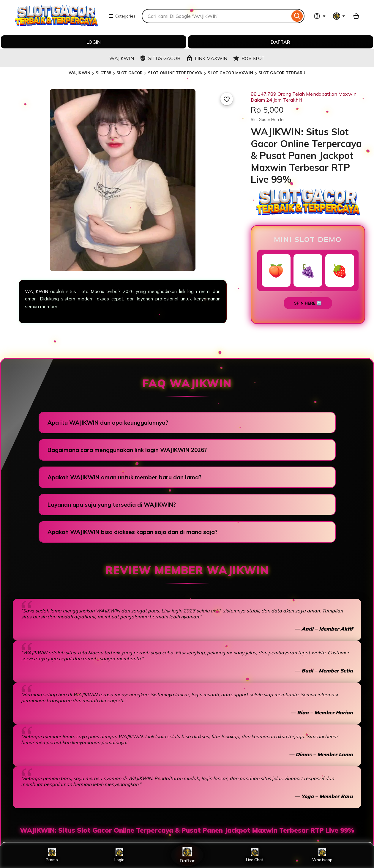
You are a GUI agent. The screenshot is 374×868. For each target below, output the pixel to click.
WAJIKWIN (79, 73)
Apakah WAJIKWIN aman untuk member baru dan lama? (124, 477)
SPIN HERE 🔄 (308, 303)
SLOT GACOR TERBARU (282, 73)
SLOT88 (103, 73)
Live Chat (255, 855)
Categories (122, 16)
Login (119, 855)
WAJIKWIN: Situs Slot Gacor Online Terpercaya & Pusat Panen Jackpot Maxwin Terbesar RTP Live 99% (187, 830)
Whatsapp (322, 855)
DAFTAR (280, 42)
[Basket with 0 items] (356, 16)
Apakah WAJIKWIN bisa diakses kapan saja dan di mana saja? (132, 532)
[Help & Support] (320, 16)
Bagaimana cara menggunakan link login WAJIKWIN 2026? (127, 450)
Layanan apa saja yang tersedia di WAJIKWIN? (112, 505)
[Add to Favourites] (227, 99)
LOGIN (94, 42)
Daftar (187, 855)
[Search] (297, 16)
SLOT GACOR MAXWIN (230, 73)
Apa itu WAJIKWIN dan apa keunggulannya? (108, 423)
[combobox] (216, 16)
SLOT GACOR (130, 73)
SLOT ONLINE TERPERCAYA (175, 73)
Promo (52, 855)
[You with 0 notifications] (339, 16)
